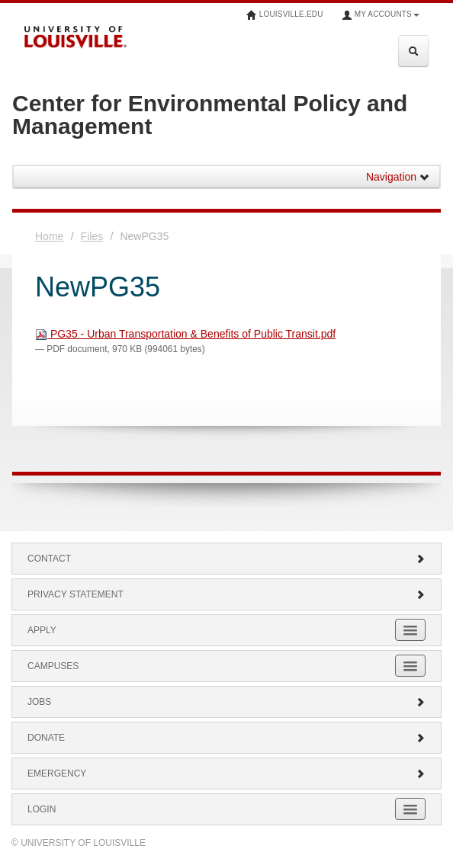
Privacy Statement (226, 594)
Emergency (226, 774)
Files (92, 236)
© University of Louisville (79, 843)
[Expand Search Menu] (413, 51)
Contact (226, 559)
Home (49, 236)
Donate (226, 738)
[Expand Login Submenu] (410, 809)
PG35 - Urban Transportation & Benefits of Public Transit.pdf (185, 334)
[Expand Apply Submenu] (410, 630)
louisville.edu (285, 15)
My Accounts (381, 15)
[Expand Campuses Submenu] (410, 666)
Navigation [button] (398, 177)
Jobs (226, 702)
